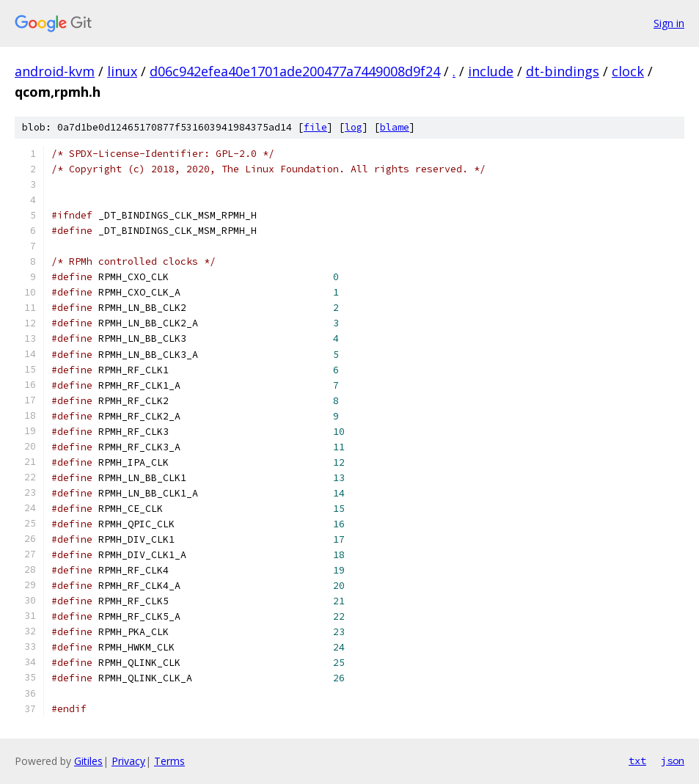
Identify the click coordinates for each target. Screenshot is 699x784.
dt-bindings (563, 71)
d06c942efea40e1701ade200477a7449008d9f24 (295, 71)
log (354, 127)
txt (637, 761)
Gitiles (88, 761)
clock (628, 71)
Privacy (128, 761)
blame (395, 127)
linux (122, 71)
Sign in (669, 23)
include (491, 71)
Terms (169, 761)
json (673, 761)
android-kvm (55, 71)
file (315, 127)
